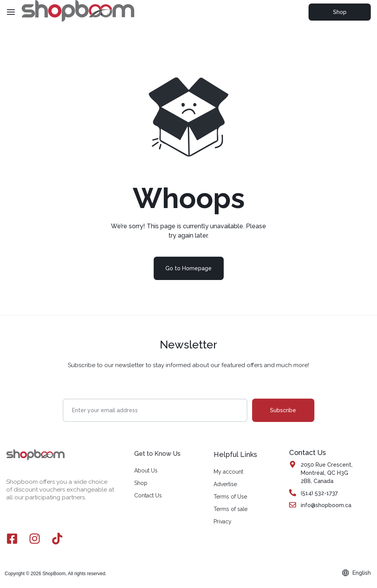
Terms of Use (230, 497)
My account (228, 472)
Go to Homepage (188, 268)
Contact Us (148, 495)
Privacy (223, 521)
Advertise (225, 484)
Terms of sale (231, 509)
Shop (340, 12)
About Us (146, 471)
